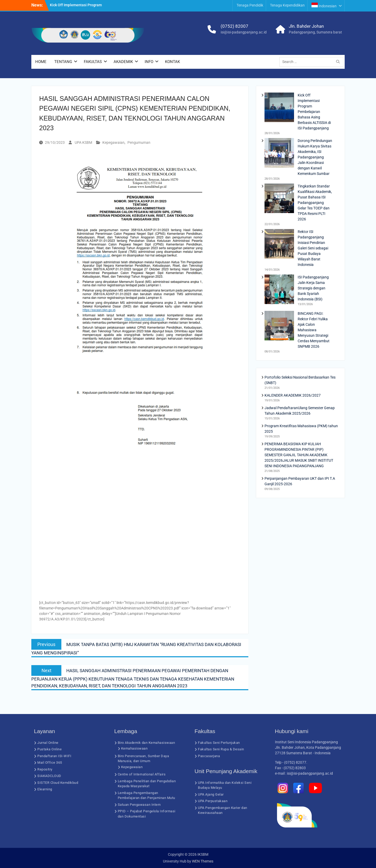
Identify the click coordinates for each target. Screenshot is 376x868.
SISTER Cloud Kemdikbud (58, 783)
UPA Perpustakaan (213, 801)
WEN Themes (203, 861)
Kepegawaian (113, 142)
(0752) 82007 (234, 26)
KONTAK (172, 62)
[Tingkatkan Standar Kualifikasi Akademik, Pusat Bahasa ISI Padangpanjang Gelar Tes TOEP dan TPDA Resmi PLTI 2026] (279, 199)
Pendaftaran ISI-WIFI (54, 756)
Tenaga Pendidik (250, 5)
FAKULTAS (93, 62)
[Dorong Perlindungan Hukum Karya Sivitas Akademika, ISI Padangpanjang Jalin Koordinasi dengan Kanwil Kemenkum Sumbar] (279, 154)
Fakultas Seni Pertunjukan (219, 743)
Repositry (45, 769)
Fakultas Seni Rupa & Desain (221, 749)
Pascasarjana (209, 756)
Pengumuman (139, 142)
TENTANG (63, 62)
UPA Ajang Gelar (211, 794)
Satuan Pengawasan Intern (139, 805)
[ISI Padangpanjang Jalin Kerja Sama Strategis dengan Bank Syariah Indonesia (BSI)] (279, 290)
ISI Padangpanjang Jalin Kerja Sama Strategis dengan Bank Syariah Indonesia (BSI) (313, 288)
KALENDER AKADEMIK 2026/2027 (293, 395)
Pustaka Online (49, 749)
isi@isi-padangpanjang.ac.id (244, 32)
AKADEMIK (123, 62)
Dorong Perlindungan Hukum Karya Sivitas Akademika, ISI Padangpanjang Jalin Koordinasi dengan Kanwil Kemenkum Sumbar (315, 157)
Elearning (45, 789)
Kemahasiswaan (134, 748)
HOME (41, 62)
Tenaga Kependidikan (287, 5)
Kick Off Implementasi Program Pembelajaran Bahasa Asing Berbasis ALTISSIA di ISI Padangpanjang (314, 112)
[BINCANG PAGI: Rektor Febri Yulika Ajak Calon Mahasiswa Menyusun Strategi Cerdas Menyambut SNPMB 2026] (279, 326)
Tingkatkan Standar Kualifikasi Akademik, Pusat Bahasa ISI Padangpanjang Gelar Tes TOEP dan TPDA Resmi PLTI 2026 (315, 203)
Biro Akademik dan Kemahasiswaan (146, 743)
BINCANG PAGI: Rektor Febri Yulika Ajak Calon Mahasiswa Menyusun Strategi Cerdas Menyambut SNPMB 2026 (314, 330)
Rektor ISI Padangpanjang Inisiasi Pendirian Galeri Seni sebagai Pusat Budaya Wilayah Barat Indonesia (313, 248)
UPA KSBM (83, 142)
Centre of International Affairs (142, 774)
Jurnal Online (48, 743)
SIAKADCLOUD (49, 776)
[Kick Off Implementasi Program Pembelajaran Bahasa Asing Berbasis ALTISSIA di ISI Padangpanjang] (279, 108)
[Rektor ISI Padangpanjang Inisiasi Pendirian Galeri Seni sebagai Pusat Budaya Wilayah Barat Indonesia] (279, 245)
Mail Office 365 (50, 763)
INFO (149, 62)
